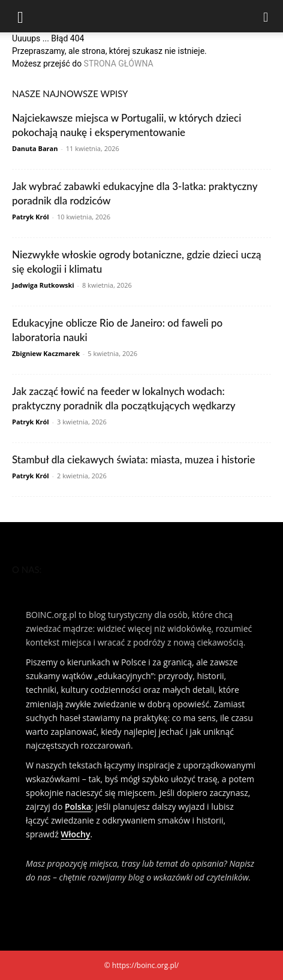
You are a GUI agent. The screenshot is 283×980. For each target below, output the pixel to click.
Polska (78, 806)
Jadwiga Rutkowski (43, 285)
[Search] (266, 16)
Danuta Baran (35, 148)
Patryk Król (31, 217)
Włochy (75, 834)
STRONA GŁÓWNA (119, 64)
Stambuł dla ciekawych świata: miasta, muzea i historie (133, 459)
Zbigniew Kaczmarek (46, 353)
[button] (20, 16)
